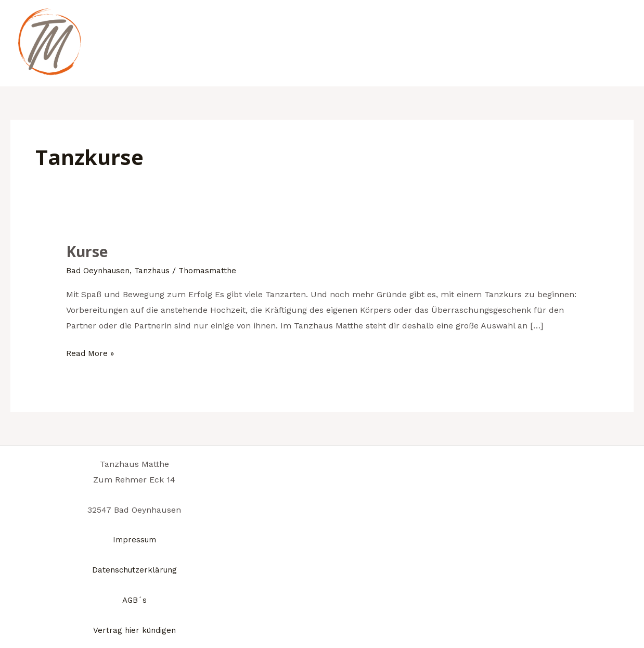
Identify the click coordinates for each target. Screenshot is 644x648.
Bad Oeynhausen (100, 270)
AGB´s (134, 599)
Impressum (134, 539)
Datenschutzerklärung (134, 570)
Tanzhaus (157, 270)
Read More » (91, 352)
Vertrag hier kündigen (134, 630)
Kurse (88, 251)
